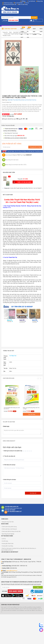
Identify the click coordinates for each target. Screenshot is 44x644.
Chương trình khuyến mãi (10, 4)
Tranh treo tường (8, 3)
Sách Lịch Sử (25, 100)
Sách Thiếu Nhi (41, 29)
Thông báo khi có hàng (35, 147)
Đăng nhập (40, 1)
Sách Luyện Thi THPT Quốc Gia (8, 607)
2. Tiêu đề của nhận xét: (9, 456)
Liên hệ (4, 539)
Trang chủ (5, 32)
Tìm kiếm (34, 18)
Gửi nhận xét (33, 493)
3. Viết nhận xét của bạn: (9, 465)
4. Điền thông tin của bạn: (10, 480)
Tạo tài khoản (31, 1)
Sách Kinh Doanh (35, 29)
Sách (10, 32)
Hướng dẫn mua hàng (8, 546)
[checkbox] (22, 188)
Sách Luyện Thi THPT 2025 (22, 29)
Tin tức (27, 3)
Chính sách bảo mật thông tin (9, 529)
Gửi (38, 587)
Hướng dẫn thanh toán (8, 544)
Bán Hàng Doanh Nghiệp (8, 534)
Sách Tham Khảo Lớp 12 (27, 610)
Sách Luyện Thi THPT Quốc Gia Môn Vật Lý (26, 609)
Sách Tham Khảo (18, 610)
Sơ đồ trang (5, 541)
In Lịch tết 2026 (19, 3)
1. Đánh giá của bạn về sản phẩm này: (13, 451)
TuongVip (28, 607)
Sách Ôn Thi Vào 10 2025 (28, 29)
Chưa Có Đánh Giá (7, 102)
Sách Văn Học (33, 100)
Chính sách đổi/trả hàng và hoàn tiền (11, 531)
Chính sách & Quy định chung (9, 527)
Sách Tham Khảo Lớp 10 (20, 607)
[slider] (27, 451)
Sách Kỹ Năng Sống (34, 607)
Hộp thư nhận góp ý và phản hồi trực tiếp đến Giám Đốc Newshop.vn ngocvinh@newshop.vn (19, 549)
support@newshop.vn (12, 571)
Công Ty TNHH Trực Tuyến (22, 155)
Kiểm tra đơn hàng (23, 4)
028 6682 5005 (13, 20)
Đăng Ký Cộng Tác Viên (8, 522)
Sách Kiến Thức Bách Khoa (20, 32)
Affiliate (23, 1)
